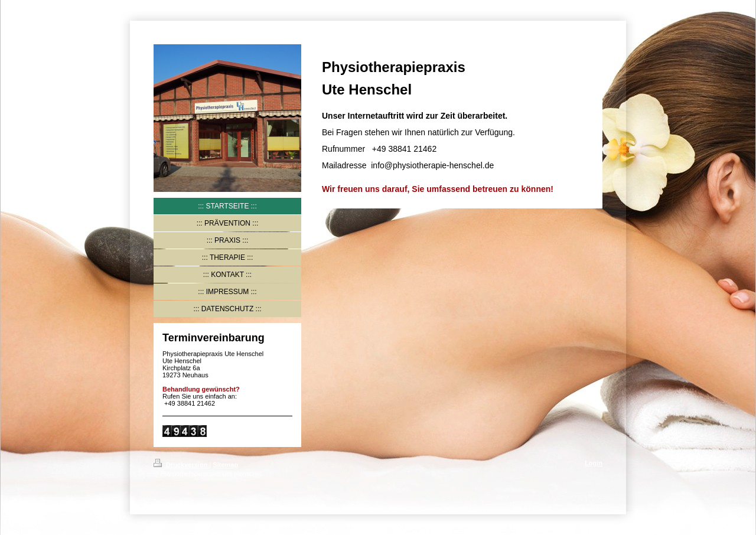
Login (594, 463)
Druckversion (181, 465)
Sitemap (225, 465)
